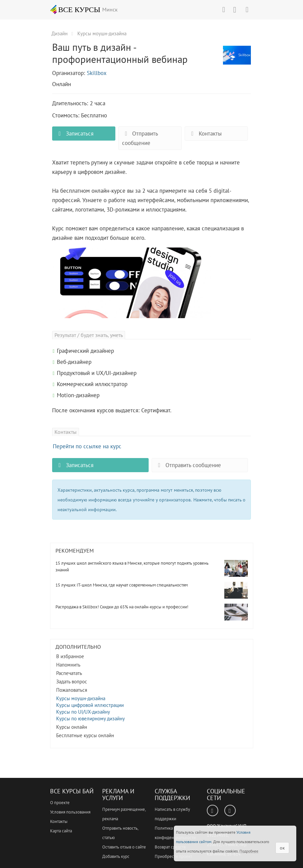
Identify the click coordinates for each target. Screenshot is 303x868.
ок (282, 848)
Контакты (205, 134)
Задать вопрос (72, 682)
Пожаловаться (72, 690)
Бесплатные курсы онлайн (85, 735)
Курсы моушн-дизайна (81, 698)
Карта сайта (61, 831)
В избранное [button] (70, 656)
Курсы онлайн (72, 727)
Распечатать (69, 673)
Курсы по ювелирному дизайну (90, 719)
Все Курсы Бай (72, 791)
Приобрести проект (173, 856)
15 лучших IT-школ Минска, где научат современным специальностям (122, 585)
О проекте (60, 803)
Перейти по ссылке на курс (87, 446)
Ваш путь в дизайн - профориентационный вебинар (237, 59)
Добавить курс (116, 856)
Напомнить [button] (68, 665)
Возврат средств (170, 847)
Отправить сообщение (140, 138)
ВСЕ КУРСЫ (75, 9)
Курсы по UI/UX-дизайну (83, 712)
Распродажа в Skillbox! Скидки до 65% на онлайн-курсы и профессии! (122, 607)
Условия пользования (70, 812)
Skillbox (97, 73)
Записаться (75, 134)
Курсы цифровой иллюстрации (90, 705)
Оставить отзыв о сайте (124, 847)
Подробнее (249, 851)
